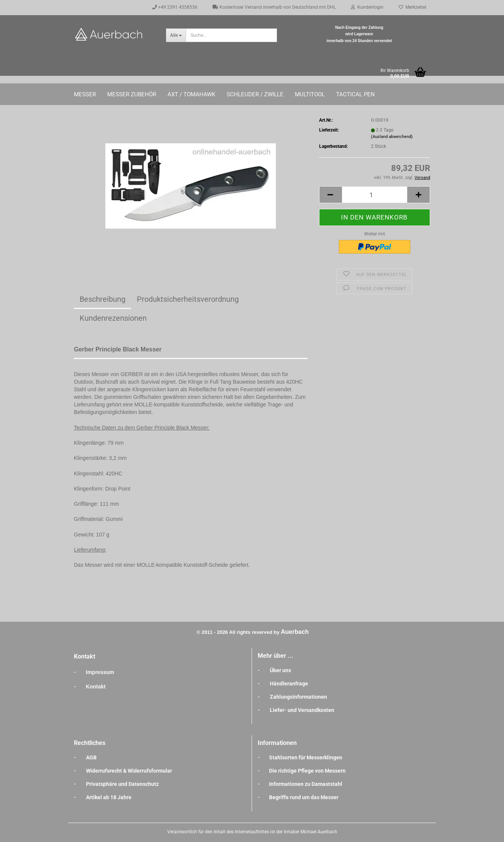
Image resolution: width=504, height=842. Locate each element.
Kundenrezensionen (113, 318)
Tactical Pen (355, 94)
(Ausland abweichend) (392, 137)
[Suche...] (176, 35)
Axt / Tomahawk (191, 94)
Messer (85, 94)
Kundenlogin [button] (367, 7)
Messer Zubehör (132, 94)
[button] (330, 195)
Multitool (310, 94)
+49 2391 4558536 (175, 7)
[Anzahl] (375, 195)
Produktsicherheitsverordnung (188, 299)
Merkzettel (412, 7)
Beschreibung (103, 299)
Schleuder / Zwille (255, 94)
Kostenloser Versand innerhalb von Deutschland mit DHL (274, 7)
